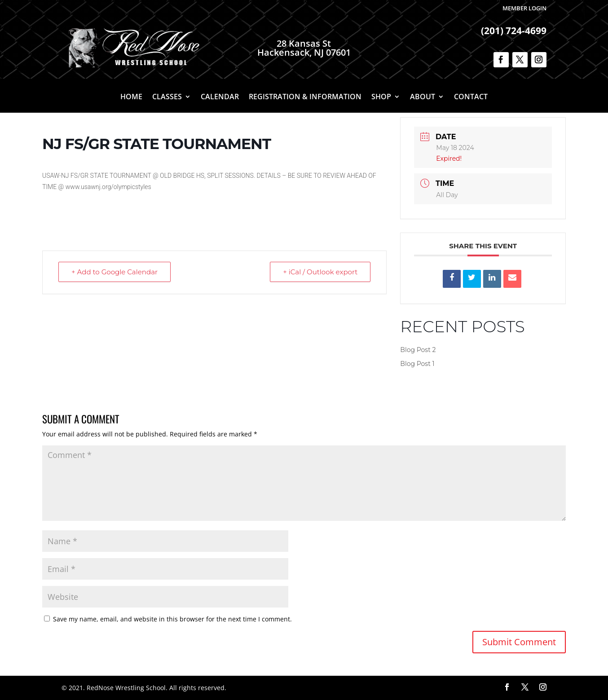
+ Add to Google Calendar (115, 272)
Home (131, 97)
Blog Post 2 (418, 350)
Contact (471, 97)
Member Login (524, 8)
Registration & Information (305, 97)
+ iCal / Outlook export (320, 272)
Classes (167, 97)
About (423, 97)
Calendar (220, 97)
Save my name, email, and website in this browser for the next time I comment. (172, 619)
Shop (381, 97)
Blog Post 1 (417, 364)
